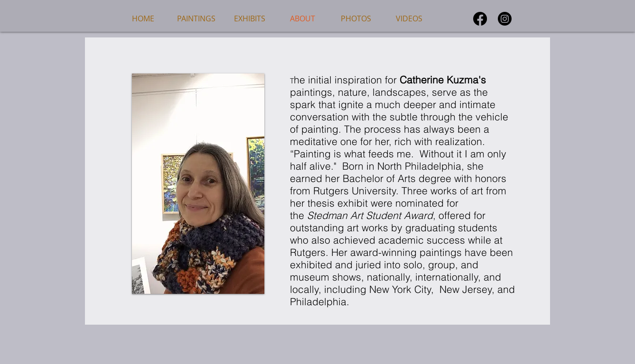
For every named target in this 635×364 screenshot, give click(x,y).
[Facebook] (480, 19)
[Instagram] (505, 19)
